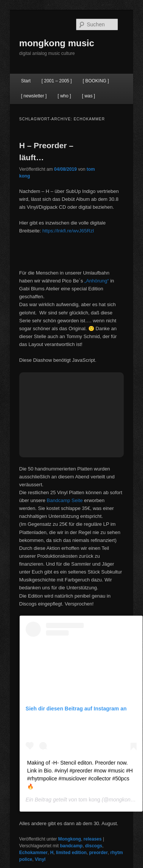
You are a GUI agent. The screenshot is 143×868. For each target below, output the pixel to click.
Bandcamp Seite (65, 500)
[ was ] (88, 96)
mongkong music (57, 43)
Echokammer (33, 853)
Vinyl (40, 859)
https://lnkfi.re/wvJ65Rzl (68, 231)
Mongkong (70, 839)
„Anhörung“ (97, 281)
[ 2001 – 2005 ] (57, 81)
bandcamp (71, 846)
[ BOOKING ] (96, 81)
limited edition (71, 853)
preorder (98, 853)
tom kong (89, 800)
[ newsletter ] (34, 96)
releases (92, 839)
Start (26, 81)
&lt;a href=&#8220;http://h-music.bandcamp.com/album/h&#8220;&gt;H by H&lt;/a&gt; (71, 251)
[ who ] (64, 96)
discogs (94, 846)
